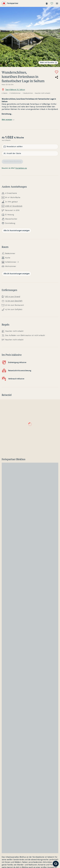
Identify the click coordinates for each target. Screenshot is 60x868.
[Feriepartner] (10, 3)
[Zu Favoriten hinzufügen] (57, 72)
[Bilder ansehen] (30, 37)
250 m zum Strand (13, 297)
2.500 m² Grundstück (14, 206)
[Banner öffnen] (56, 864)
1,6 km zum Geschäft (14, 301)
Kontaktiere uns (21, 168)
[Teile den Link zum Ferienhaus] (57, 77)
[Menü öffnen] (57, 3)
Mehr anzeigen (8, 120)
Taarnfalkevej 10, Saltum (13, 90)
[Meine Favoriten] (52, 3)
